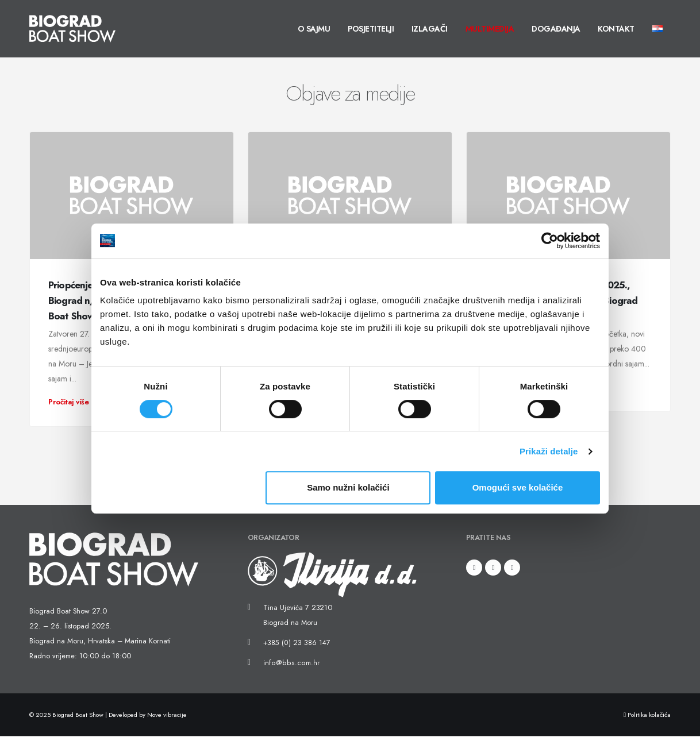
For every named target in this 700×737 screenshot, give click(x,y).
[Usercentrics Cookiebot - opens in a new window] (550, 241)
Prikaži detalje (549, 451)
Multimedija (490, 29)
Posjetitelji (371, 29)
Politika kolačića (647, 716)
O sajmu (314, 29)
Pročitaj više (74, 402)
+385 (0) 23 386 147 (296, 644)
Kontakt (616, 29)
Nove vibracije (167, 716)
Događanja (556, 29)
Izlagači (430, 29)
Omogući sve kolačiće (518, 487)
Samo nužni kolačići (348, 487)
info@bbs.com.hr (289, 664)
